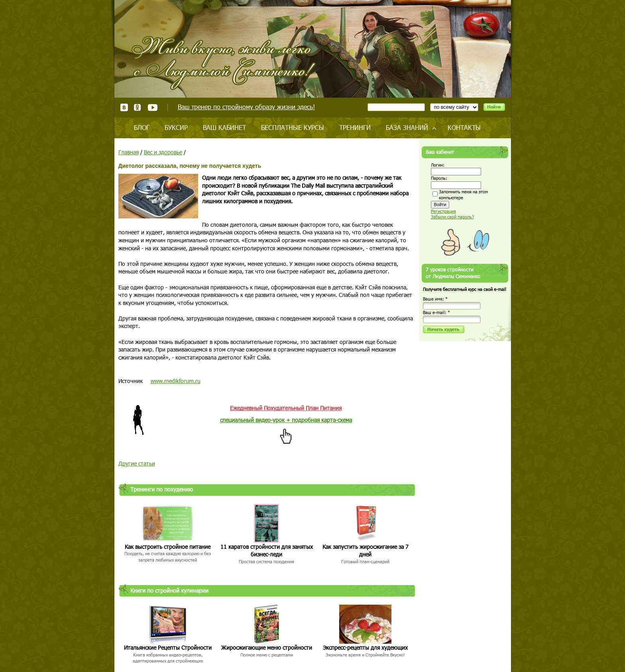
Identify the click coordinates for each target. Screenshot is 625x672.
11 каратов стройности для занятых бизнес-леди (267, 551)
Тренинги (355, 127)
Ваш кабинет (224, 127)
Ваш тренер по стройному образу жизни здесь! (246, 107)
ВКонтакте (124, 107)
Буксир (176, 127)
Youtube (152, 107)
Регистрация (443, 211)
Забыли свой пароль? (452, 217)
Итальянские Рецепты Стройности (168, 647)
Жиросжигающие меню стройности (267, 647)
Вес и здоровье (163, 152)
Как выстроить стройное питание (168, 547)
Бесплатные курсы (293, 127)
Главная (129, 152)
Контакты (464, 127)
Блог (142, 127)
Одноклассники (138, 107)
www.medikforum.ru (176, 381)
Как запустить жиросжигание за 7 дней (366, 551)
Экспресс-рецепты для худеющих (365, 647)
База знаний (407, 127)
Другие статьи (137, 463)
